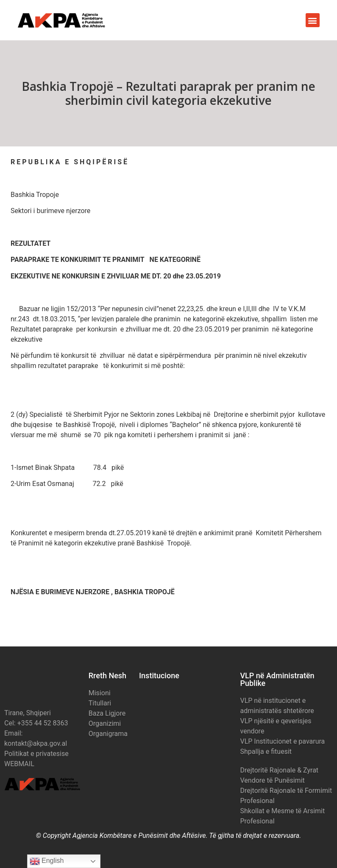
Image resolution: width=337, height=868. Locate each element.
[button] (313, 20)
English (47, 861)
